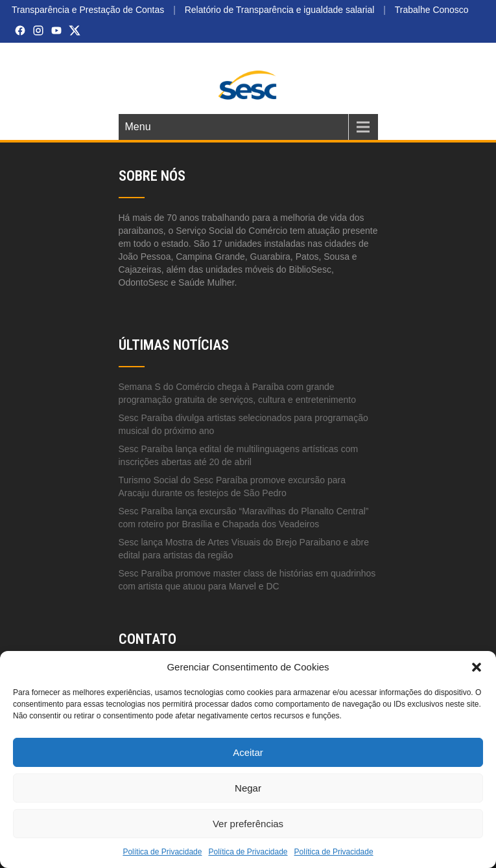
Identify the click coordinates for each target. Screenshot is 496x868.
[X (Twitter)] (75, 30)
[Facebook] (20, 30)
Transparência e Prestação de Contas (88, 10)
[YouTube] (56, 30)
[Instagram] (38, 30)
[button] (477, 667)
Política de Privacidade (162, 852)
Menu (138, 127)
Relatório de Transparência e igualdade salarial (280, 10)
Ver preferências (248, 824)
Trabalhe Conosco (432, 10)
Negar (248, 788)
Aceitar (248, 752)
